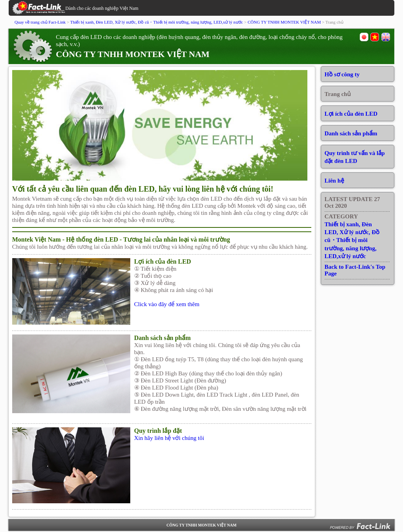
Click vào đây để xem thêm (167, 304)
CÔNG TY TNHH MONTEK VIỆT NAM (284, 22)
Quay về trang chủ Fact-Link (40, 22)
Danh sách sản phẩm (351, 133)
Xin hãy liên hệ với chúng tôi (169, 438)
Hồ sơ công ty (342, 74)
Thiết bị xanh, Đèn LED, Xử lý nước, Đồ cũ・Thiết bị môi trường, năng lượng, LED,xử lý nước (156, 22)
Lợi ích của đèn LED (351, 114)
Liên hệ (334, 181)
